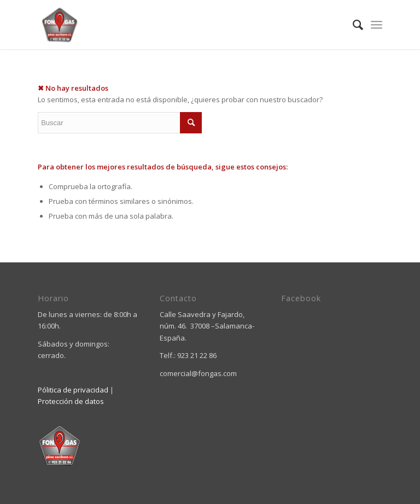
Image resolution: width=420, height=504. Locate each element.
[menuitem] (352, 25)
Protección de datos (71, 401)
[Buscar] (352, 25)
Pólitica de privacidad (73, 390)
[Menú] (377, 25)
